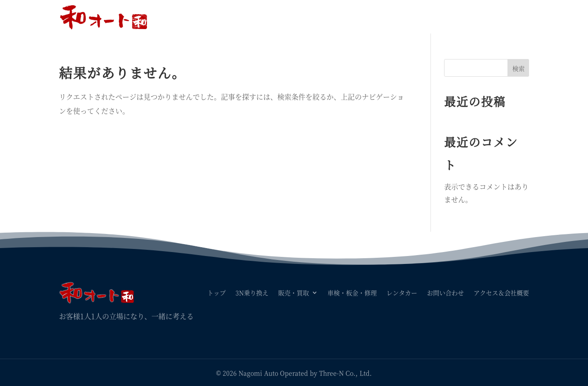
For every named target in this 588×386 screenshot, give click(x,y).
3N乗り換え (252, 17)
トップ (217, 17)
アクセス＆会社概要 (501, 17)
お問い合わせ (445, 17)
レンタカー (402, 17)
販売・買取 (294, 17)
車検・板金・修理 (352, 17)
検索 (518, 68)
